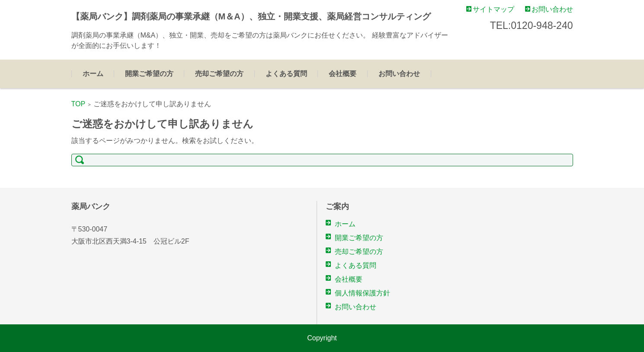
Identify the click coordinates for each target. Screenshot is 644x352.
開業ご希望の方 (149, 74)
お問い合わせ (399, 74)
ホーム (93, 74)
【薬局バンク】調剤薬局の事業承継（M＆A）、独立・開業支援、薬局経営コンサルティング (251, 16)
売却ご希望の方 (219, 74)
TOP (78, 104)
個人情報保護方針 (362, 293)
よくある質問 (286, 74)
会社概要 (343, 74)
